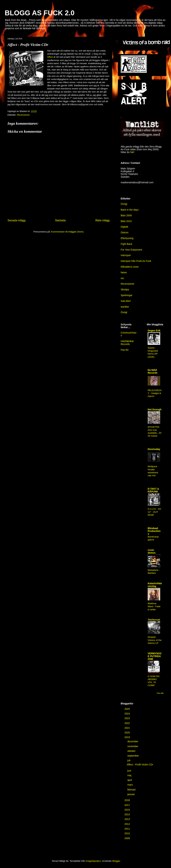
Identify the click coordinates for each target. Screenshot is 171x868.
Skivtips (125, 290)
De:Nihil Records (153, 371)
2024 (128, 714)
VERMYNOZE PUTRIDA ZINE (155, 656)
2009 (128, 838)
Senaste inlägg (16, 220)
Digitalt (124, 227)
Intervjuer (126, 255)
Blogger (116, 861)
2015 (128, 810)
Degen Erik (154, 331)
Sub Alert (126, 301)
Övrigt (124, 312)
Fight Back (126, 244)
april (130, 780)
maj (130, 775)
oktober (132, 751)
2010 (128, 833)
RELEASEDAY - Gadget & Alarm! (155, 393)
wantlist (125, 307)
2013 (128, 819)
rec (122, 278)
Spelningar (127, 295)
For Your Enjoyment (131, 250)
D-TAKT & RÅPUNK (153, 490)
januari (131, 794)
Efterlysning (127, 238)
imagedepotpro (93, 861)
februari (132, 790)
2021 (128, 728)
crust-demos (152, 551)
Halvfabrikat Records (127, 343)
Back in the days (130, 210)
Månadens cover (130, 267)
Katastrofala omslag (155, 585)
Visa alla (160, 693)
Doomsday (154, 449)
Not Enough (155, 409)
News (124, 272)
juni (130, 771)
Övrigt (124, 204)
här (132, 152)
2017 (128, 805)
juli (129, 760)
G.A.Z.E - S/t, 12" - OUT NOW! (155, 512)
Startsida (60, 220)
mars (130, 785)
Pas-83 (125, 350)
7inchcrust (154, 620)
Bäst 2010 (126, 221)
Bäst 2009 (126, 215)
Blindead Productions (154, 531)
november (133, 746)
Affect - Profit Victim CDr (140, 765)
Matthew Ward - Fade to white (154, 606)
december (133, 741)
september (133, 756)
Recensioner (23, 115)
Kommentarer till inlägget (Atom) (67, 232)
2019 (128, 737)
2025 (128, 709)
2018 (128, 800)
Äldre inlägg (102, 220)
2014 (128, 814)
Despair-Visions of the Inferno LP (155, 640)
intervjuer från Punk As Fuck (136, 261)
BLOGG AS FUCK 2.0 (40, 13)
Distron (125, 232)
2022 (128, 723)
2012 (128, 824)
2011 (128, 829)
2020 (128, 733)
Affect (50, 57)
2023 (128, 718)
